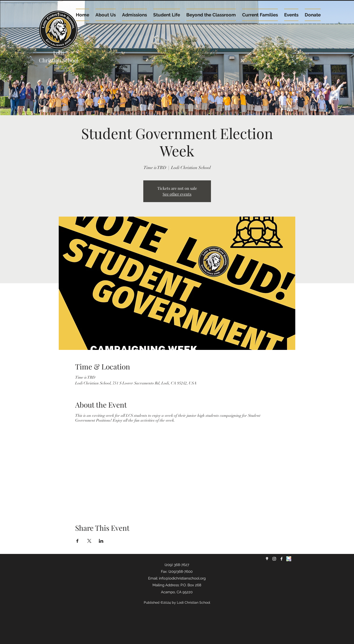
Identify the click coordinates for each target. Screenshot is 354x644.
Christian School (59, 60)
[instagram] (274, 559)
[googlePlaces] (267, 559)
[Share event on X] (89, 541)
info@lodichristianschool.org (182, 578)
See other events (177, 194)
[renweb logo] (289, 559)
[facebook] (282, 559)
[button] (291, 15)
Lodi (58, 53)
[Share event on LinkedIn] (101, 541)
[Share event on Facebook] (77, 541)
